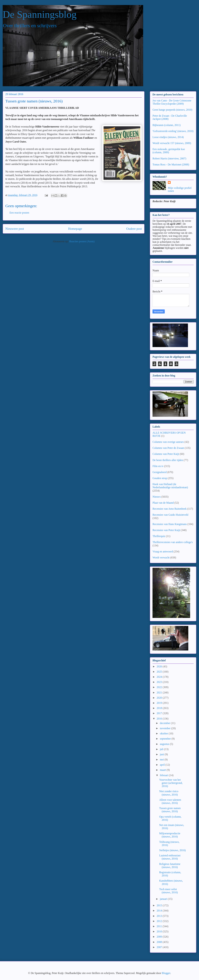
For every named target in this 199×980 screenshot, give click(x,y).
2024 (160, 677)
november (166, 728)
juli (162, 749)
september (166, 739)
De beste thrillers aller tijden (168, 460)
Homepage (75, 229)
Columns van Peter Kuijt (166, 454)
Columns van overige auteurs (168, 442)
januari (164, 899)
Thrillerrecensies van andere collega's (173, 542)
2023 (160, 682)
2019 (160, 703)
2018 (160, 708)
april (163, 765)
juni (162, 754)
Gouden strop (160, 478)
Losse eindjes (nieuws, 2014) (168, 137)
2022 (160, 687)
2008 (160, 942)
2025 (160, 672)
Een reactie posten (19, 213)
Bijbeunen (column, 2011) (167, 125)
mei (162, 760)
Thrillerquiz (159, 536)
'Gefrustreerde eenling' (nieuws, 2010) (173, 131)
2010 (160, 931)
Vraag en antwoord (163, 551)
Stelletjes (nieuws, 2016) (172, 850)
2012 (160, 921)
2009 (160, 937)
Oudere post (134, 229)
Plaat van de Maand (163, 503)
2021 (160, 693)
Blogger (166, 973)
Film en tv (158, 466)
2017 (160, 713)
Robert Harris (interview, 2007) (169, 158)
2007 (160, 947)
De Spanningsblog (40, 14)
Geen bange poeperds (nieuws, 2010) (172, 110)
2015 (160, 905)
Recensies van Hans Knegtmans (170, 524)
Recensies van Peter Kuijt (166, 530)
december (165, 723)
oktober (164, 733)
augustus (165, 744)
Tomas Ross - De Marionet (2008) (171, 165)
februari (164, 775)
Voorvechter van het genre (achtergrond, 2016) (171, 783)
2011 (160, 926)
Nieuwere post (15, 229)
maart (163, 770)
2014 (160, 911)
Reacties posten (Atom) (82, 241)
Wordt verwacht (161, 558)
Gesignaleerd (160, 472)
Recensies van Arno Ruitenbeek (170, 509)
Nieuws (157, 497)
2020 (160, 698)
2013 (160, 916)
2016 (160, 719)
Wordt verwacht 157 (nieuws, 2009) (172, 143)
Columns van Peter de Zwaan (168, 448)
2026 (160, 666)
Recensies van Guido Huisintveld (170, 515)
